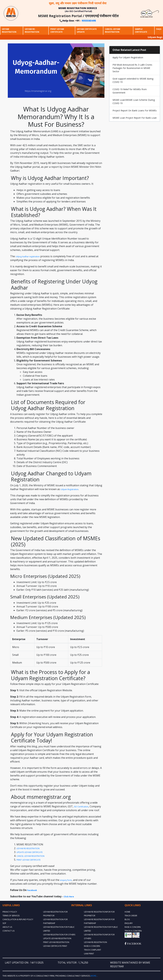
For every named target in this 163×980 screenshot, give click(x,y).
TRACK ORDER (131, 916)
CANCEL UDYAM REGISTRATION (30, 856)
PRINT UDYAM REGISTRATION (56, 942)
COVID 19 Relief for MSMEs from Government (130, 91)
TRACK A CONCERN (133, 931)
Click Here (69, 897)
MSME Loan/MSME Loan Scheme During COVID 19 (134, 102)
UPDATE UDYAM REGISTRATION (57, 938)
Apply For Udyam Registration (128, 57)
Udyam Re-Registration (32, 30)
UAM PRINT (89, 954)
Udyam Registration (9, 30)
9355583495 (89, 21)
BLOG (127, 919)
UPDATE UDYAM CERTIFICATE (30, 852)
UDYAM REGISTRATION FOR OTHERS (59, 935)
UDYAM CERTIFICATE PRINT (55, 946)
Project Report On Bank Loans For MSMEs (135, 110)
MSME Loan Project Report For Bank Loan (135, 118)
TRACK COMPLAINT (93, 950)
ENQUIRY (129, 923)
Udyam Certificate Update (87, 30)
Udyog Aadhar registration (28, 257)
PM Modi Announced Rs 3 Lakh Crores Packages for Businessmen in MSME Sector (132, 68)
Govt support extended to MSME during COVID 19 (133, 80)
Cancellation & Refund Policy (18, 919)
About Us (7, 927)
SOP (4, 923)
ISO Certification (81, 807)
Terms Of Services (11, 916)
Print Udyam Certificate (57, 30)
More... (94, 976)
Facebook (32, 890)
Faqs (159, 29)
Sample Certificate (141, 30)
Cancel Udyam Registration (113, 30)
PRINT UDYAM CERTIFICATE (28, 860)
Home (127, 912)
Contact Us (8, 931)
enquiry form (66, 880)
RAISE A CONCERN (92, 946)
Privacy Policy (10, 912)
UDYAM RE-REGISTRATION (28, 848)
